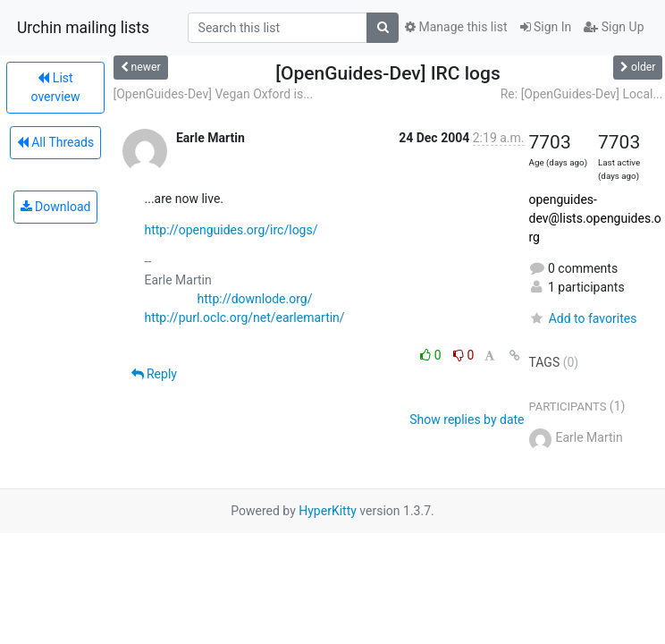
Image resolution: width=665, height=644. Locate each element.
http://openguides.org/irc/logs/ (231, 230)
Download (56, 207)
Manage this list (456, 27)
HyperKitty (328, 511)
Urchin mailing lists (83, 28)
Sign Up (614, 27)
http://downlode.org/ (255, 299)
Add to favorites (583, 318)
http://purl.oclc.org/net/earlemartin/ (245, 318)
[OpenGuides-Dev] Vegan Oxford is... (214, 94)
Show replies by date (467, 419)
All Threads (55, 142)
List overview (56, 87)
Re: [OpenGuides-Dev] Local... (582, 94)
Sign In (546, 27)
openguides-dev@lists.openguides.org (595, 218)
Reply (154, 374)
